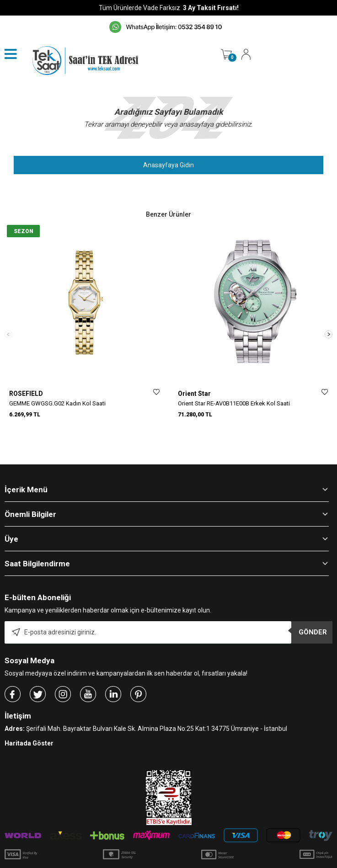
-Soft (122, 857)
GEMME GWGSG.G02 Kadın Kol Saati (57, 403)
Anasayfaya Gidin (168, 165)
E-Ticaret (142, 857)
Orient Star (194, 394)
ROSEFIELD (26, 394)
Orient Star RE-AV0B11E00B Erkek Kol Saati (234, 403)
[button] (329, 322)
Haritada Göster (29, 720)
